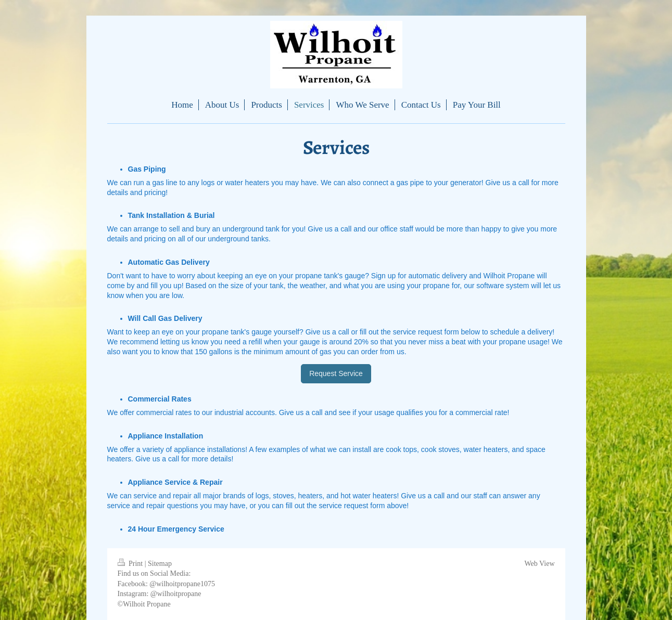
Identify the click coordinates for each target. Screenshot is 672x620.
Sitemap (160, 564)
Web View (539, 564)
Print (131, 564)
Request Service (336, 373)
